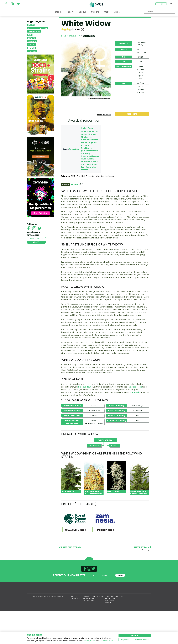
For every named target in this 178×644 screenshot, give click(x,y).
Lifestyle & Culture (37, 28)
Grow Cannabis (89, 631)
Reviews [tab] (77, 217)
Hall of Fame (87, 161)
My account (76, 631)
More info (132, 147)
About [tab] (66, 217)
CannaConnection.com (96, 4)
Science (32, 45)
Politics (32, 51)
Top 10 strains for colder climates (89, 166)
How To (31, 38)
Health (31, 48)
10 (73, 29)
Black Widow (84, 420)
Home (64, 36)
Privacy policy (111, 631)
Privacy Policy (90, 641)
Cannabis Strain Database (93, 629)
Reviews (32, 41)
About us (74, 629)
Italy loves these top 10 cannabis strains (89, 200)
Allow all (135, 636)
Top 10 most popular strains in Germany (90, 183)
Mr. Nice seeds (135, 420)
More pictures (104, 147)
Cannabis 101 (34, 31)
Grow (31, 25)
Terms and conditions (114, 629)
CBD (30, 35)
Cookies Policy (106, 641)
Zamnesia (135, 425)
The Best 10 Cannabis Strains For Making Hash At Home (90, 174)
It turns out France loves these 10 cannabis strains (90, 191)
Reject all (125, 640)
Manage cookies (142, 640)
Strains (73, 36)
